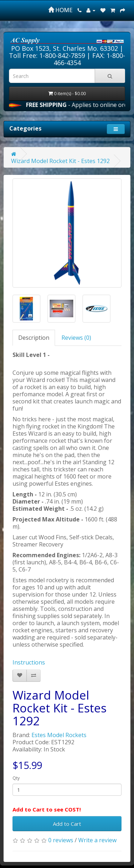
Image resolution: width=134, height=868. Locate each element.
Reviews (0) (76, 338)
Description (34, 338)
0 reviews (61, 840)
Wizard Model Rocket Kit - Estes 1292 (60, 161)
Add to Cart (67, 824)
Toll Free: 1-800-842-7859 (47, 55)
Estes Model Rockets (59, 735)
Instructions (29, 662)
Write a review (97, 840)
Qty (16, 778)
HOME (60, 10)
